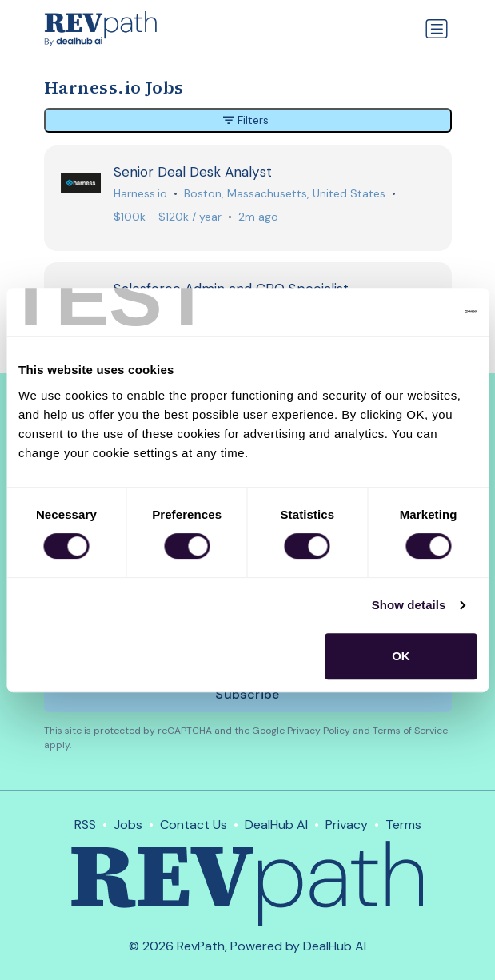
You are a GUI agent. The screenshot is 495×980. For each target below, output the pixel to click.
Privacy (347, 825)
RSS (85, 825)
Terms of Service (410, 731)
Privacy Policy (319, 731)
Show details (409, 605)
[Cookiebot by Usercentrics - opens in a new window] (407, 312)
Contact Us (194, 825)
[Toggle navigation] (437, 29)
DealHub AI (276, 825)
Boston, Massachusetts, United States (285, 193)
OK (401, 656)
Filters (246, 120)
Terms (403, 825)
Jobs (128, 825)
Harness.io (140, 193)
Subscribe (247, 694)
